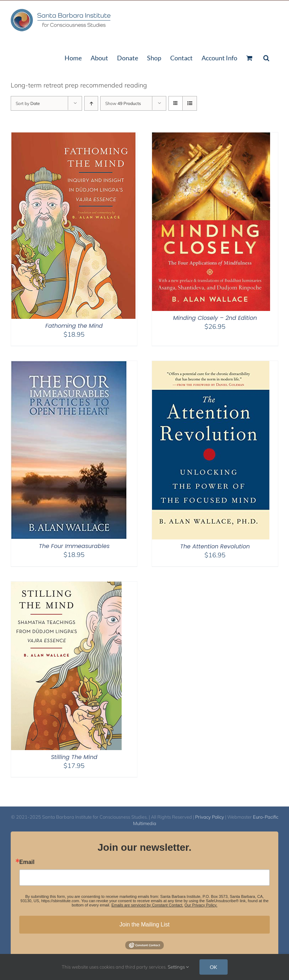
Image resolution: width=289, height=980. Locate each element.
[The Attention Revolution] (211, 365)
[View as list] (190, 103)
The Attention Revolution (215, 546)
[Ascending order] (91, 103)
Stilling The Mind (74, 757)
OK (214, 967)
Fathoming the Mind (74, 326)
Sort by (28, 103)
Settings (178, 967)
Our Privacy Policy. (201, 905)
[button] (266, 57)
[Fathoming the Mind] (73, 137)
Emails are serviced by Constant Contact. (147, 905)
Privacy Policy (210, 817)
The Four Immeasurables (74, 546)
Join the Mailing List (145, 924)
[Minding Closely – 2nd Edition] (211, 137)
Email (27, 862)
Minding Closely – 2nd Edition (215, 318)
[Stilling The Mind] (66, 586)
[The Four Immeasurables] (69, 365)
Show (123, 103)
